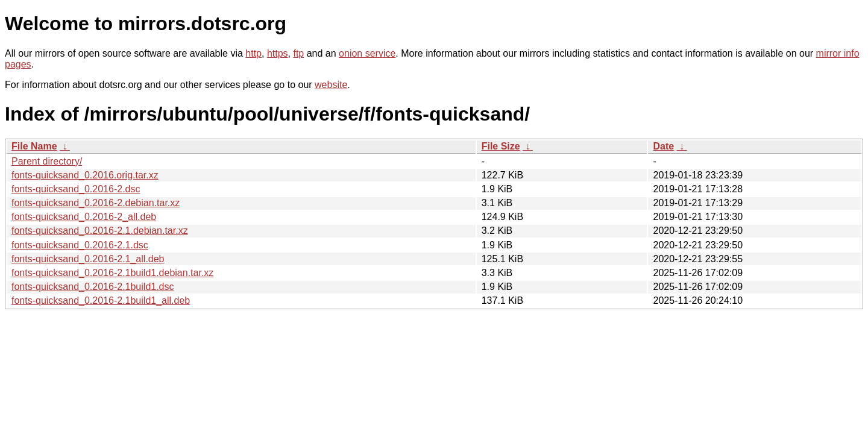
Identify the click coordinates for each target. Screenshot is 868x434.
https (278, 53)
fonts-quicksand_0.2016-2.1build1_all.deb (101, 300)
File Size (501, 146)
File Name (34, 146)
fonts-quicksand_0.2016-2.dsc (76, 189)
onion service (367, 53)
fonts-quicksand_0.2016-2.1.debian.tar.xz (100, 231)
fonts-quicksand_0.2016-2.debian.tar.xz (96, 203)
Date (663, 146)
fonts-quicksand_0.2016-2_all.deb (84, 217)
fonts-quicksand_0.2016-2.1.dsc (80, 245)
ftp (298, 53)
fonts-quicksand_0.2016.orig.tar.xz (85, 175)
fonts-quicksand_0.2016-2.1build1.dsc (93, 287)
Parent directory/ (47, 161)
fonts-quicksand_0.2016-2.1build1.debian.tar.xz (112, 273)
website (331, 85)
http (253, 53)
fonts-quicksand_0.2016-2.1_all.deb (88, 259)
